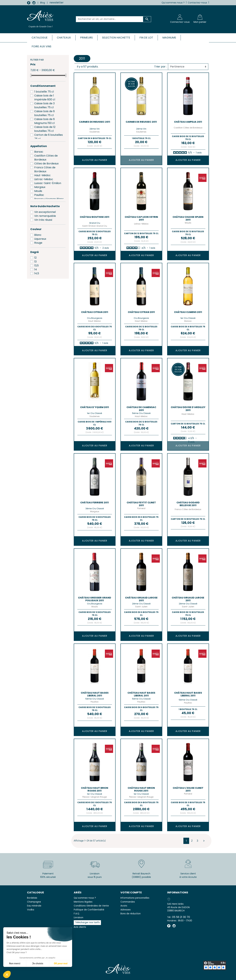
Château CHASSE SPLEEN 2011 (188, 218)
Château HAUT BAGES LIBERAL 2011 (95, 694)
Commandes (128, 902)
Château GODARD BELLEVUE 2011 (188, 504)
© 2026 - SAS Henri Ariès (118, 975)
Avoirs (124, 906)
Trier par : (160, 67)
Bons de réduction (131, 914)
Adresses (126, 910)
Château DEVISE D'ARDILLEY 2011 (188, 409)
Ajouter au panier (95, 160)
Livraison (79, 918)
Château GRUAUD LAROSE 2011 (141, 599)
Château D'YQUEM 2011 (95, 407)
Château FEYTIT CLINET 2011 (141, 504)
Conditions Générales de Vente (91, 906)
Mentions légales (83, 902)
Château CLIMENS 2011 (188, 312)
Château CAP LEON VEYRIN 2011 (141, 218)
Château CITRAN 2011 (95, 312)
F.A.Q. (77, 914)
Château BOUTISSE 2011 (95, 217)
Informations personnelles (135, 898)
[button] (7, 974)
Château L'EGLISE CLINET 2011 (188, 789)
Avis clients (80, 927)
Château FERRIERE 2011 (95, 503)
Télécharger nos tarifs (87, 922)
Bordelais (32, 898)
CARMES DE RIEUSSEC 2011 (95, 122)
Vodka (31, 910)
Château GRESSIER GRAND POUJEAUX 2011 (95, 599)
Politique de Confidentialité (89, 910)
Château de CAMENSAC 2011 (141, 409)
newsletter (57, 3)
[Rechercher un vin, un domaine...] (110, 19)
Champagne (34, 902)
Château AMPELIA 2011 (188, 122)
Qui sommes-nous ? (85, 898)
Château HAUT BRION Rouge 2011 (95, 789)
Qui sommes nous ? (173, 3)
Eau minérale (34, 906)
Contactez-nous (197, 3)
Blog (43, 3)
